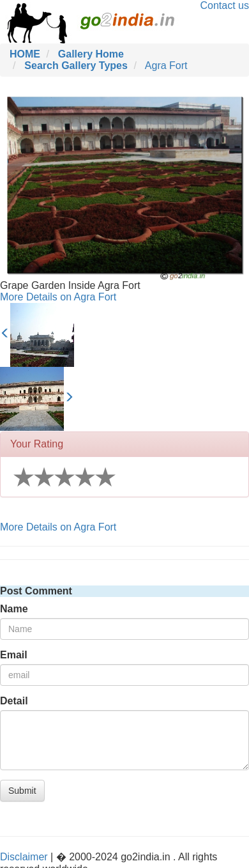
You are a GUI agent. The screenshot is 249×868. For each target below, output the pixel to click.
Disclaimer (24, 857)
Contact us (225, 5)
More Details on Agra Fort (58, 297)
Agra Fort (166, 66)
